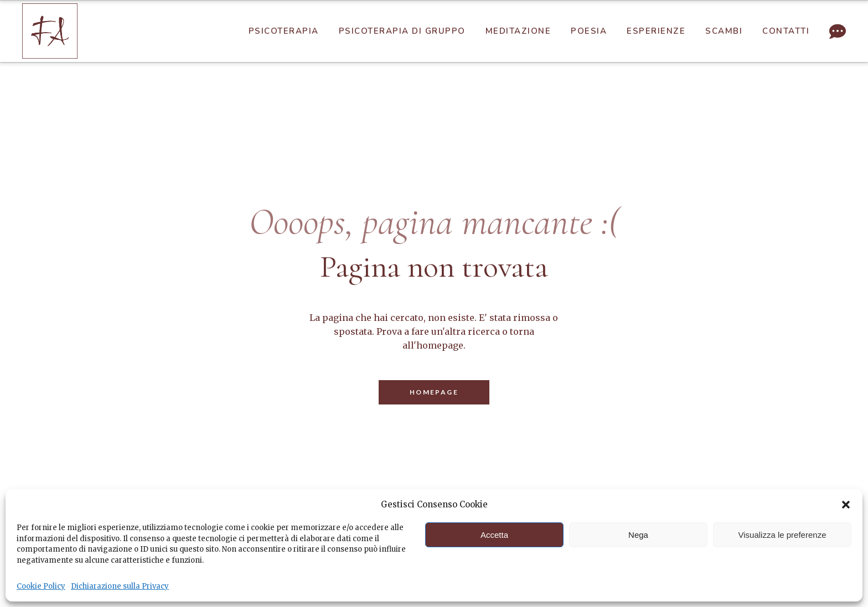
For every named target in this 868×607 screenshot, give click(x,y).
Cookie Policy (41, 586)
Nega (638, 535)
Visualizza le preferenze (782, 535)
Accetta (494, 535)
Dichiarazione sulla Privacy (120, 586)
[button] (846, 505)
